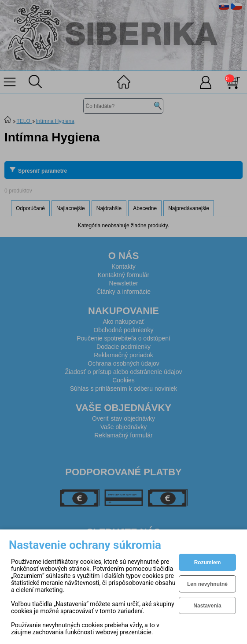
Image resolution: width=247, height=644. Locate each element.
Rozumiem (208, 563)
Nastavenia (207, 606)
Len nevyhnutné (207, 584)
